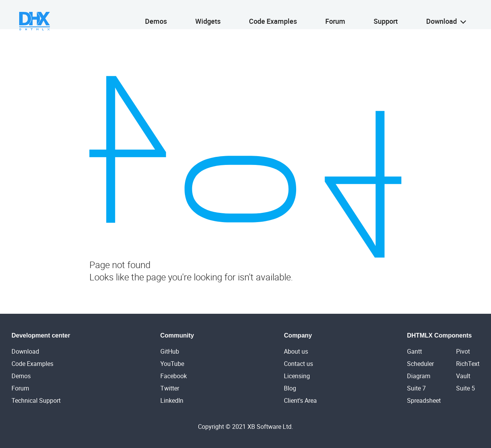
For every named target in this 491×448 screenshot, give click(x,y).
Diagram (419, 376)
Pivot (463, 351)
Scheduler (420, 364)
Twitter (170, 388)
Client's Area (300, 400)
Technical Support (36, 400)
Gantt (414, 351)
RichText (468, 364)
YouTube (172, 364)
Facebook (174, 376)
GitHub (170, 351)
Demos (156, 14)
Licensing (297, 376)
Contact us (298, 364)
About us (296, 351)
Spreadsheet (424, 400)
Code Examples (273, 14)
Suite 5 (465, 388)
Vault (463, 376)
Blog (290, 388)
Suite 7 (416, 388)
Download (446, 14)
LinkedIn (172, 400)
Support (386, 14)
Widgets (208, 14)
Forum (335, 14)
